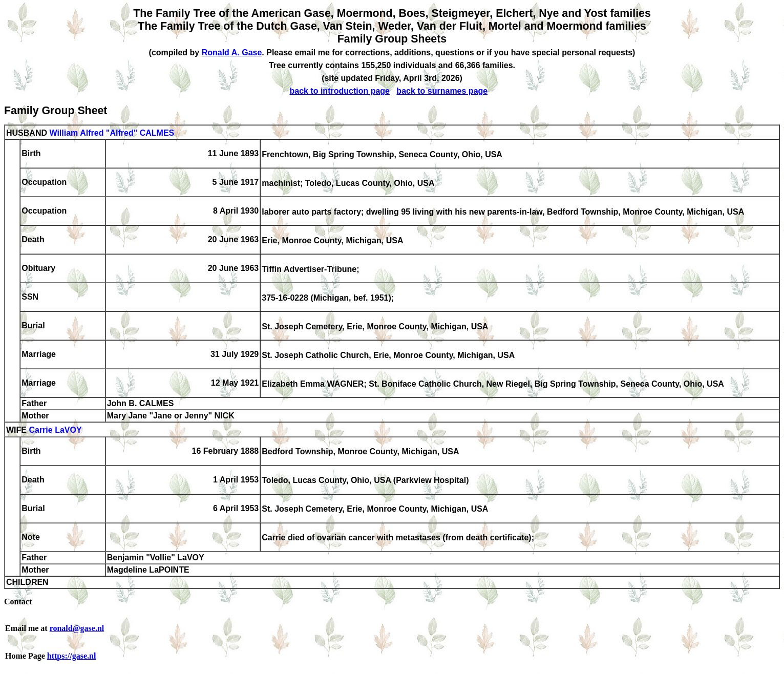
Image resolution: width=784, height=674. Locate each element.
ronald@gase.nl (77, 628)
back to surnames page (442, 91)
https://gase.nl (72, 656)
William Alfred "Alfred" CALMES (112, 133)
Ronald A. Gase (232, 52)
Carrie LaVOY (55, 430)
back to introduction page (340, 91)
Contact (18, 602)
